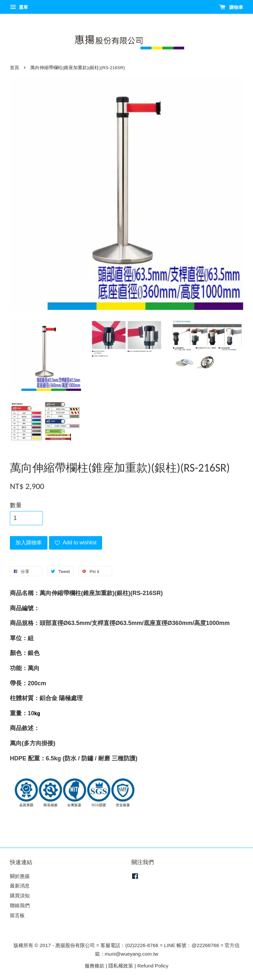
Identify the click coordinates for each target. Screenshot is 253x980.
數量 (16, 505)
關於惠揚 (20, 876)
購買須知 (20, 896)
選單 (19, 7)
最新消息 (20, 886)
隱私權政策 (121, 966)
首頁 (14, 68)
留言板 (17, 915)
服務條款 (95, 966)
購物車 (231, 7)
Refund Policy (153, 966)
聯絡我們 (20, 905)
